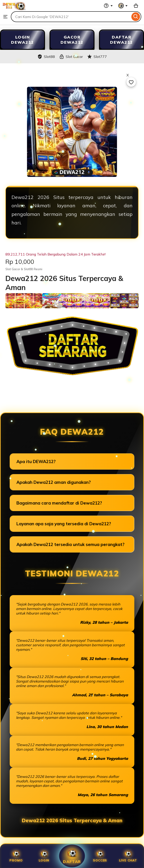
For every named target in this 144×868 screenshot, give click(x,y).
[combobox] (71, 17)
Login (44, 856)
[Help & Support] (108, 6)
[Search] (136, 17)
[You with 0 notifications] (123, 6)
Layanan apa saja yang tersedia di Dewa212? (64, 524)
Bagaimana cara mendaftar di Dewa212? (59, 503)
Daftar (72, 856)
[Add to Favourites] (131, 82)
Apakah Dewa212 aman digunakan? (54, 482)
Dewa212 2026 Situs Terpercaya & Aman (72, 820)
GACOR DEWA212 (72, 40)
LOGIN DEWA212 (22, 40)
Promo (16, 856)
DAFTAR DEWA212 (121, 40)
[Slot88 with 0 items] (136, 6)
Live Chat (128, 856)
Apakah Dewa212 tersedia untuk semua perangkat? (70, 544)
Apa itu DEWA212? (36, 461)
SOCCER (100, 856)
